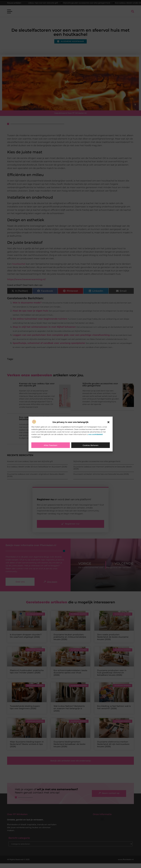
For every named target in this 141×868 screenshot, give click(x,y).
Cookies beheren (91, 445)
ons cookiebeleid (95, 434)
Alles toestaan (51, 445)
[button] (108, 422)
